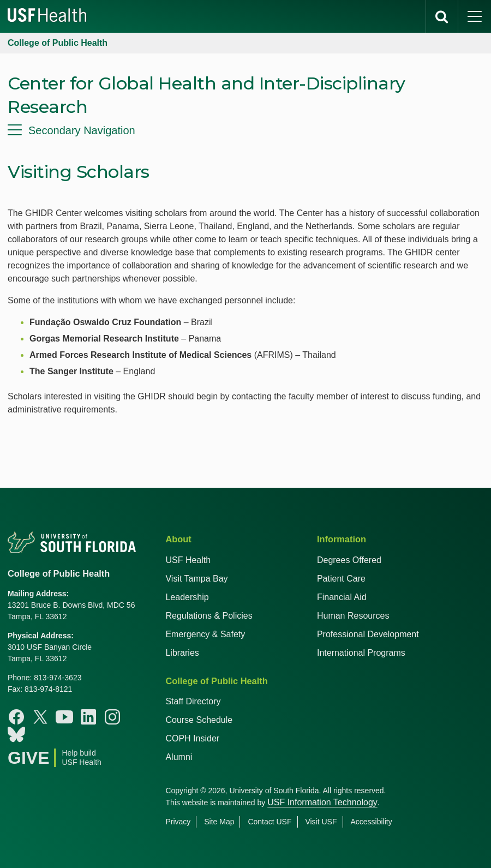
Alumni (179, 757)
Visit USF (321, 822)
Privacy (178, 822)
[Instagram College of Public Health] (112, 717)
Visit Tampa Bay (196, 579)
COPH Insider (192, 738)
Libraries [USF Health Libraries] (182, 653)
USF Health (188, 560)
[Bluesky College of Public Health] (16, 734)
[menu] (245, 130)
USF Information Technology (322, 802)
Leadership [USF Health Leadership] (187, 597)
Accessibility (371, 822)
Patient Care (341, 579)
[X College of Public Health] (40, 717)
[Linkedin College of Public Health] (88, 717)
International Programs (361, 653)
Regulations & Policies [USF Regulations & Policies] (209, 616)
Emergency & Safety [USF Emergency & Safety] (205, 634)
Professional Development (368, 634)
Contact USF (270, 822)
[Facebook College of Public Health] (16, 717)
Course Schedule (199, 720)
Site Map (219, 822)
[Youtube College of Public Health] (64, 717)
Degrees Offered (349, 560)
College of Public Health (58, 43)
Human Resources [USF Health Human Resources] (353, 616)
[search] (442, 16)
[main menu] (475, 16)
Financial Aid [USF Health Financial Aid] (342, 597)
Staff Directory (193, 701)
